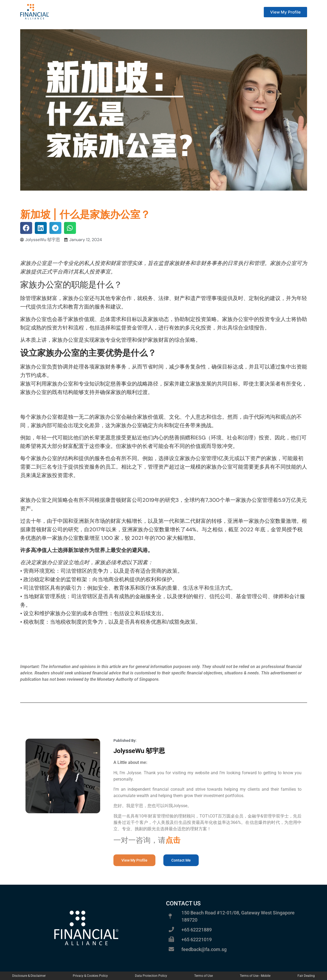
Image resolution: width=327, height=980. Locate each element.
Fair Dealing (306, 976)
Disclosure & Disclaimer (29, 976)
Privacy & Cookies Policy (90, 976)
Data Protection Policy (151, 976)
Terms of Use (203, 976)
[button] (26, 228)
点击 (173, 840)
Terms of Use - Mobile (255, 976)
